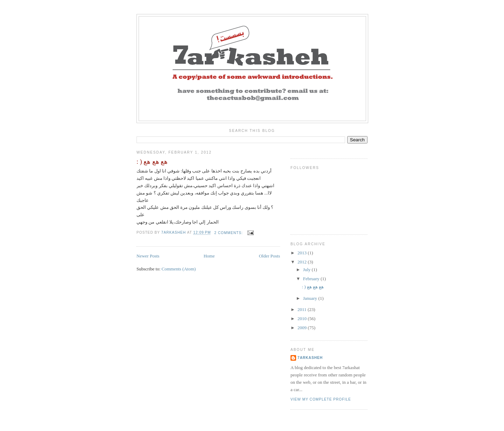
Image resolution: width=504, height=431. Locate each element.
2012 (303, 262)
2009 (303, 328)
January (311, 298)
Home (209, 256)
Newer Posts (148, 256)
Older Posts (269, 256)
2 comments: (229, 233)
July (307, 270)
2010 (303, 319)
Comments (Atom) (179, 269)
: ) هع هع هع (152, 162)
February (312, 279)
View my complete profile (321, 399)
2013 (303, 253)
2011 (303, 309)
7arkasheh (310, 358)
